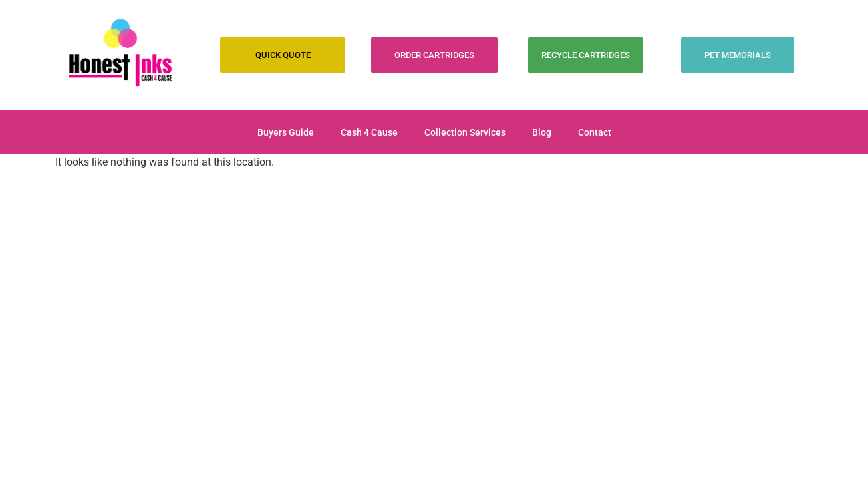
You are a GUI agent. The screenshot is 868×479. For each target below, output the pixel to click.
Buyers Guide (286, 132)
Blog (542, 132)
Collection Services (465, 132)
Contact (595, 132)
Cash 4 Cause (369, 132)
